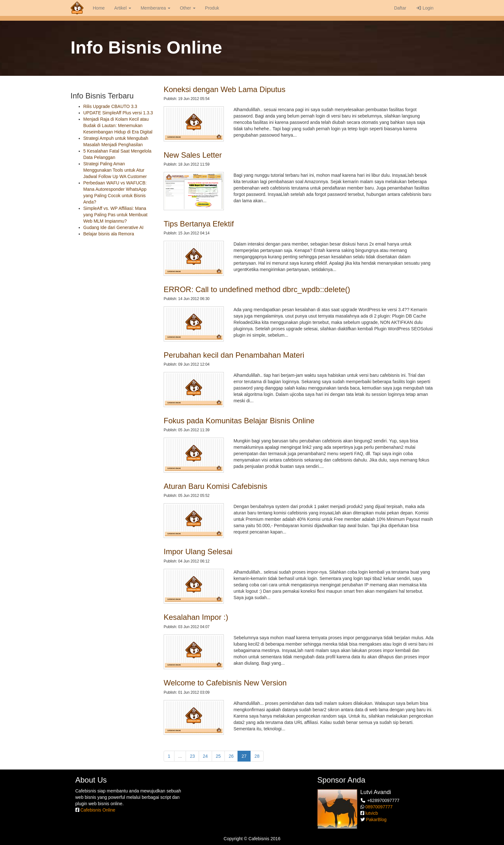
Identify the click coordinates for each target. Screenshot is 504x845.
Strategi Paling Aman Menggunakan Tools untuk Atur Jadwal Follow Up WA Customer (115, 170)
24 (205, 756)
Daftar (400, 8)
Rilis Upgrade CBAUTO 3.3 (110, 106)
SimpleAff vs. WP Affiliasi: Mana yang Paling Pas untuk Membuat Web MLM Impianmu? (116, 215)
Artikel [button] (123, 8)
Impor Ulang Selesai (198, 551)
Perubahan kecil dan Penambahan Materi (234, 355)
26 (231, 756)
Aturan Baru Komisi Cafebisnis (215, 486)
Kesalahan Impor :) (196, 617)
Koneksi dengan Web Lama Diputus (224, 89)
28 (257, 756)
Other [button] (188, 8)
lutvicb (372, 813)
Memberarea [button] (156, 8)
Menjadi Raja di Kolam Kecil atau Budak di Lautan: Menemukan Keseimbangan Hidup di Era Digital (118, 125)
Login (425, 8)
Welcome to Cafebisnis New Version (225, 683)
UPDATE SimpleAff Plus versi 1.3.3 (118, 113)
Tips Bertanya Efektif (199, 224)
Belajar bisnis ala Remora (109, 234)
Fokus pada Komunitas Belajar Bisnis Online (239, 421)
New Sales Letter (193, 155)
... (180, 756)
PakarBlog (376, 820)
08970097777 (379, 807)
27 (246, 756)
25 (218, 756)
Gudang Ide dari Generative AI (114, 227)
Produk (212, 8)
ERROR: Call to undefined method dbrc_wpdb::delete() (257, 289)
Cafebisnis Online (98, 810)
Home (99, 8)
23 (192, 756)
